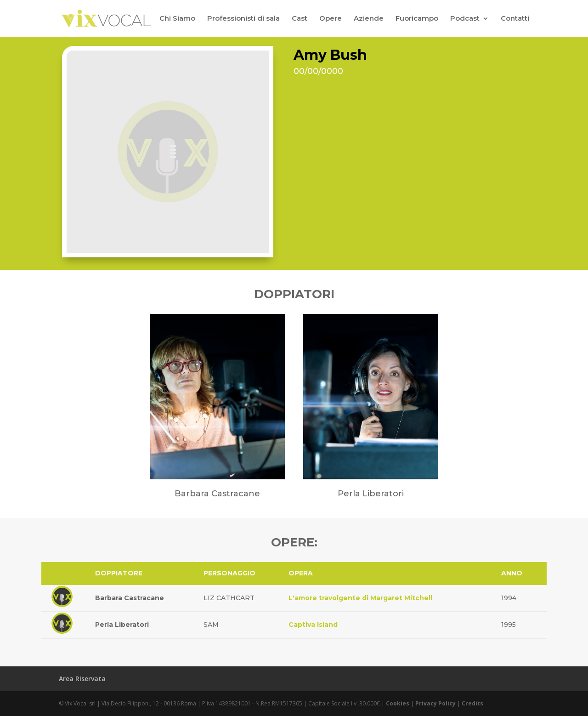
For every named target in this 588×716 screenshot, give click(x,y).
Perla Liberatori (122, 625)
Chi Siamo (177, 19)
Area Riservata (82, 679)
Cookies (398, 703)
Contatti (515, 19)
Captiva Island (313, 625)
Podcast (465, 19)
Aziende (369, 19)
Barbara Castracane (130, 598)
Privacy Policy (435, 703)
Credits (472, 703)
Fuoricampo (417, 19)
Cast (300, 19)
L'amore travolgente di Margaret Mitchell (360, 598)
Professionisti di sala (243, 19)
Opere (331, 19)
